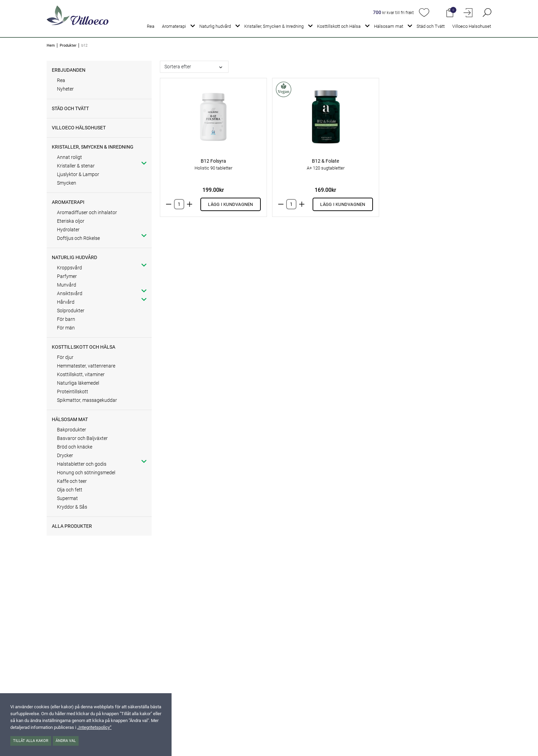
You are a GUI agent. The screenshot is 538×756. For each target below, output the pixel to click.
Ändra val (66, 741)
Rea (151, 26)
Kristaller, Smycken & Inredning (274, 26)
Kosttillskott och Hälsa (339, 26)
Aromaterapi (174, 26)
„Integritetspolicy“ (94, 727)
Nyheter (65, 89)
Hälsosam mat (389, 26)
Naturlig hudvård (215, 26)
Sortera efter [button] (178, 67)
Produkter (68, 45)
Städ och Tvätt (431, 26)
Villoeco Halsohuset (472, 26)
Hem (51, 45)
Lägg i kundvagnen (230, 204)
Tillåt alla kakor (31, 741)
